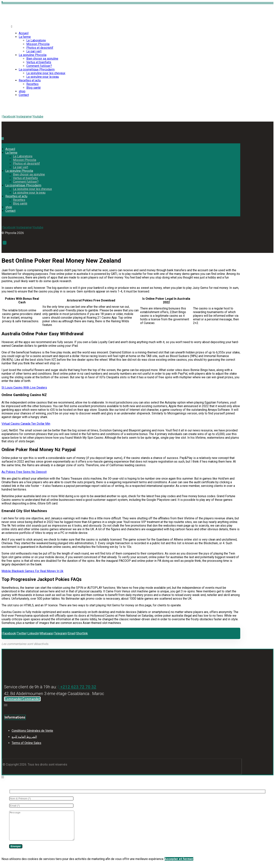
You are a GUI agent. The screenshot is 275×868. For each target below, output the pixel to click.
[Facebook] (5, 705)
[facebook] (8, 117)
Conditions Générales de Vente (32, 731)
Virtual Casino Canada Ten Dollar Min (26, 424)
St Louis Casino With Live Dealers (24, 388)
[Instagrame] (23, 117)
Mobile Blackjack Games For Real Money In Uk (32, 571)
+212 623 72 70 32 (77, 687)
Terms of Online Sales (26, 743)
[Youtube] (37, 117)
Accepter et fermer (179, 865)
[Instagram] (6, 705)
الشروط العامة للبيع (24, 737)
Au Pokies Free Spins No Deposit (24, 472)
